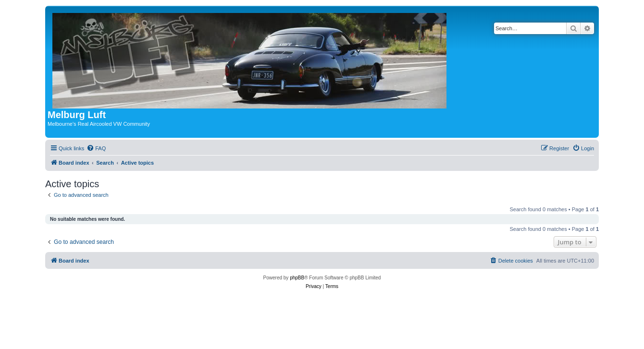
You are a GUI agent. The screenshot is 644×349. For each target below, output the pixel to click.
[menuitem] (96, 148)
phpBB (297, 278)
